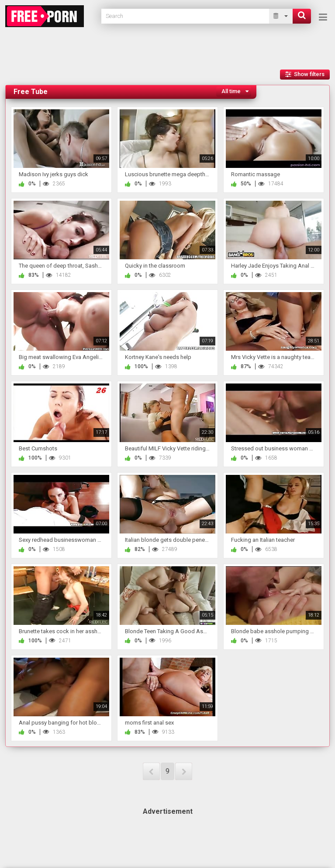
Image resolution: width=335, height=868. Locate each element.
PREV (151, 771)
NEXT (184, 771)
